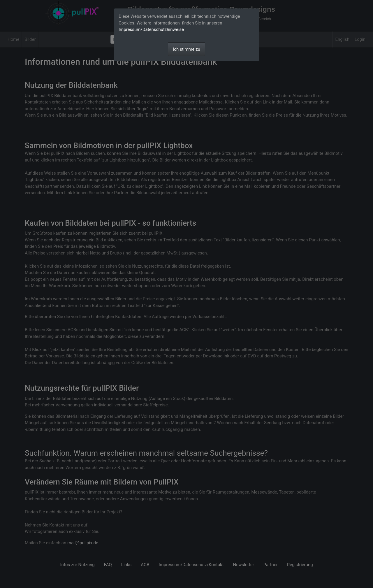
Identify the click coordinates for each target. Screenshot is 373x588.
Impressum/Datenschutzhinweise (151, 29)
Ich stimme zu (186, 49)
